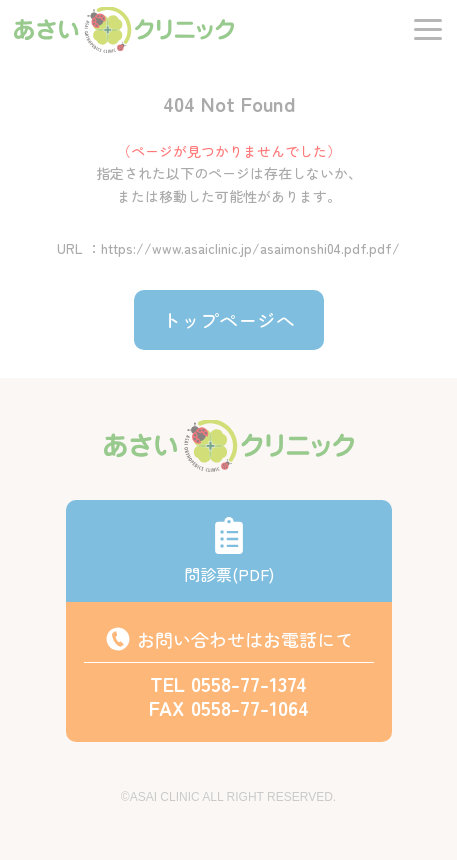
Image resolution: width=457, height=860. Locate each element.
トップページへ (228, 319)
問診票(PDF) (229, 551)
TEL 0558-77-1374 (228, 683)
